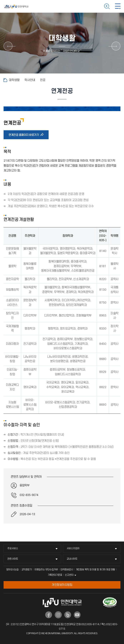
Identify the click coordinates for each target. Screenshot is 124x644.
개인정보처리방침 (62, 585)
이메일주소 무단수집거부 (46, 570)
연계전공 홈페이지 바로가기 (25, 135)
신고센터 (69, 575)
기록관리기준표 (55, 575)
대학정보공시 (67, 570)
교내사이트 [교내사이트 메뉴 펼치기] (72, 559)
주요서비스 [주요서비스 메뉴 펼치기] (13, 548)
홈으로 (5, 80)
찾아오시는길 (12, 570)
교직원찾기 (27, 570)
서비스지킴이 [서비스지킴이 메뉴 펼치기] (73, 548)
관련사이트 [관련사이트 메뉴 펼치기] (13, 559)
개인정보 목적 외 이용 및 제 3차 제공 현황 (95, 570)
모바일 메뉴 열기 (118, 6)
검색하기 (107, 6)
